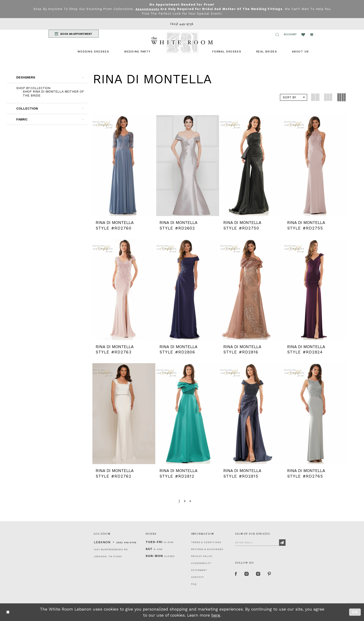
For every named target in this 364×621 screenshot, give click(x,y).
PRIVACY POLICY (202, 556)
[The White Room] (182, 43)
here (216, 615)
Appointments (147, 9)
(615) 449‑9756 (126, 542)
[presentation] (124, 166)
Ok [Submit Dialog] (355, 612)
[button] (277, 35)
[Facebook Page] (236, 574)
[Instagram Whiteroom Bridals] (260, 574)
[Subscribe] (282, 543)
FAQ (194, 584)
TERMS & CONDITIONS (206, 542)
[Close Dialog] (8, 612)
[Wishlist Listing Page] (303, 35)
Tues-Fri (154, 542)
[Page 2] (185, 501)
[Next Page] (191, 501)
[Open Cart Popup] (311, 35)
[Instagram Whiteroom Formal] (247, 574)
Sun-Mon (154, 556)
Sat (149, 549)
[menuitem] (93, 52)
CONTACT (198, 577)
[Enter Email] (260, 542)
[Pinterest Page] (271, 574)
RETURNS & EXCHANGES (207, 549)
